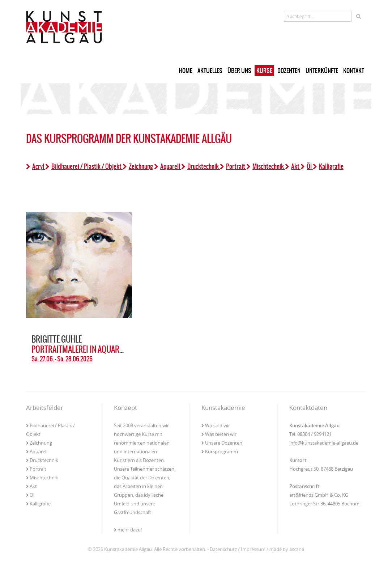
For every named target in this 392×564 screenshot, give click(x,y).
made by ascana (287, 549)
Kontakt (354, 71)
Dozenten (289, 71)
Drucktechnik (201, 166)
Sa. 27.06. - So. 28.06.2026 (62, 359)
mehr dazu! (128, 530)
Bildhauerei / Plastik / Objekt (84, 166)
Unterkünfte (322, 71)
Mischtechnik (266, 166)
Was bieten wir (219, 434)
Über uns (239, 71)
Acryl (36, 166)
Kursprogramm (220, 451)
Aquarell (168, 166)
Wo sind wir (216, 425)
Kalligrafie (328, 166)
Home (186, 71)
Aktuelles (210, 71)
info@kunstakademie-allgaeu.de (324, 443)
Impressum (253, 549)
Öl (307, 166)
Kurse (264, 71)
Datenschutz (223, 549)
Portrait (233, 166)
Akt (293, 166)
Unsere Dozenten (222, 443)
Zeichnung (138, 166)
